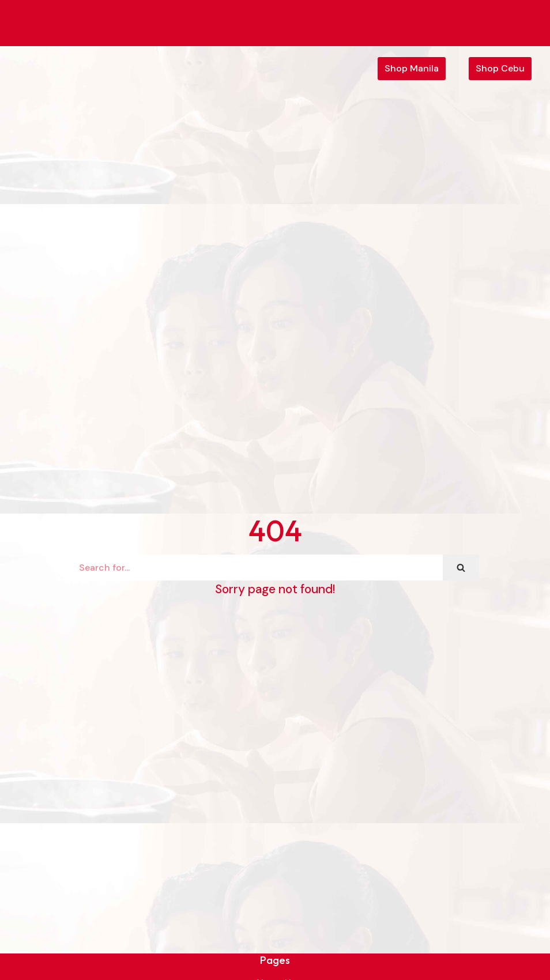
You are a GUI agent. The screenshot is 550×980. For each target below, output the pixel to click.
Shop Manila (412, 68)
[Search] (257, 568)
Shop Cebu (500, 68)
